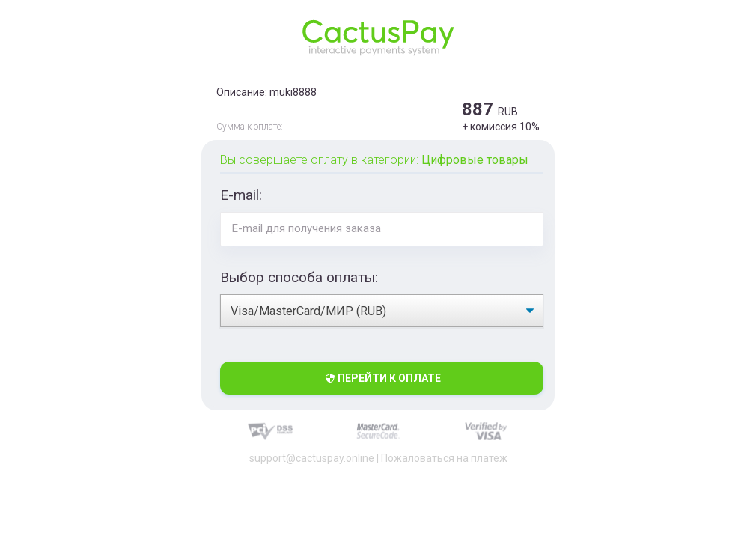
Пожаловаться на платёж (444, 458)
